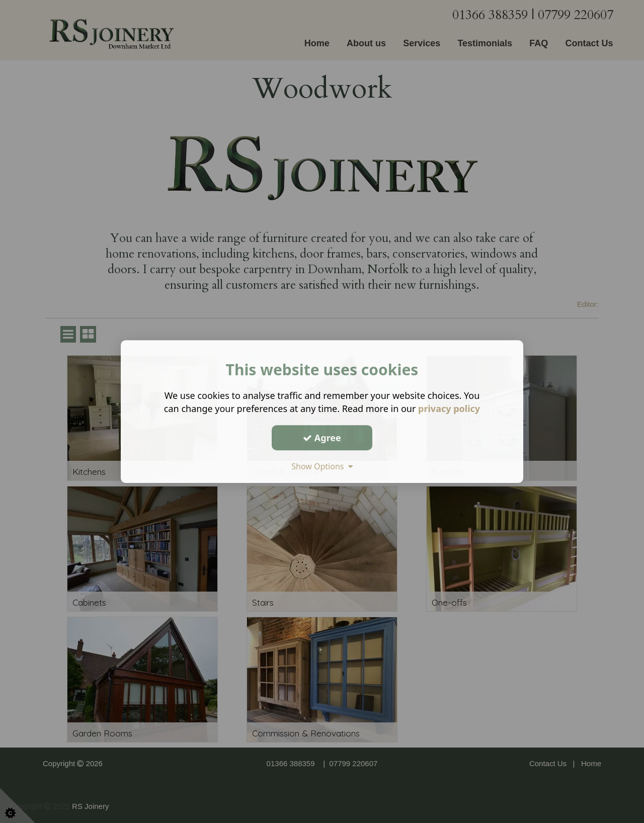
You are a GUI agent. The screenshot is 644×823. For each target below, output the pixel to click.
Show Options (322, 466)
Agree (322, 438)
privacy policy (449, 408)
